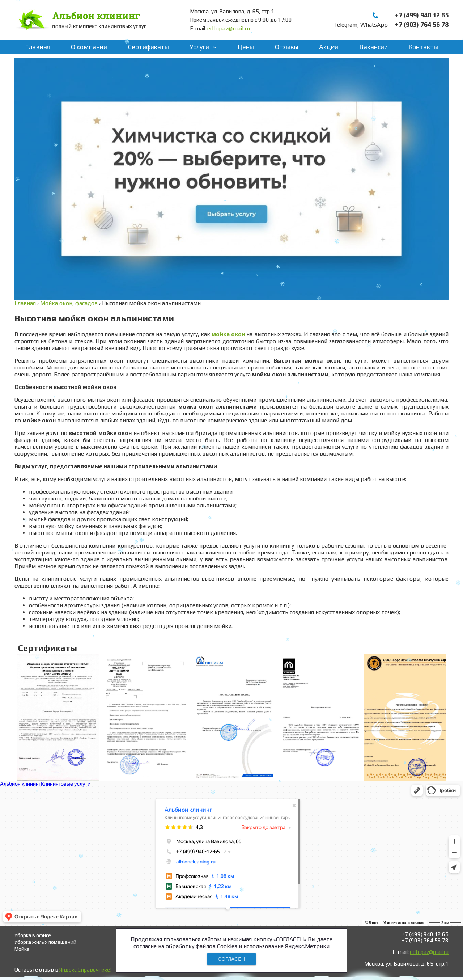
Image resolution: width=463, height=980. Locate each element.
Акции (329, 47)
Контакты (423, 47)
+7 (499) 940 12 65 (422, 15)
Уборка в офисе (33, 935)
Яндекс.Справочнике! (85, 970)
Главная (38, 47)
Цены (246, 47)
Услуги (199, 47)
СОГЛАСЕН (231, 959)
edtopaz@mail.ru (229, 28)
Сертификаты (148, 47)
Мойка (22, 949)
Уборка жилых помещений (45, 942)
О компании (89, 47)
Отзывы (287, 47)
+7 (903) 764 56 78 (422, 24)
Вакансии (373, 47)
